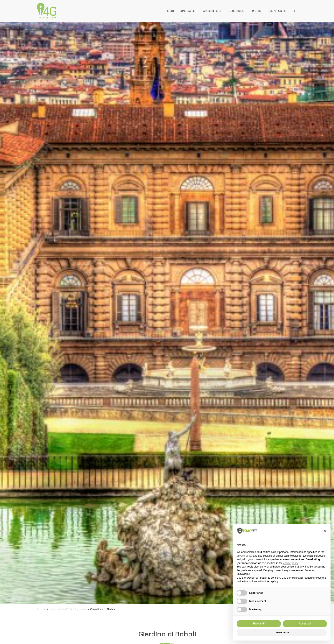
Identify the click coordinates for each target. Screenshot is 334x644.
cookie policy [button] (291, 563)
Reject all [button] (259, 624)
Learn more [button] (282, 632)
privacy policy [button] (244, 556)
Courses (237, 11)
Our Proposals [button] (181, 11)
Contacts (278, 11)
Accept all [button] (305, 624)
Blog (257, 11)
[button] (325, 531)
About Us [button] (212, 11)
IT (296, 11)
